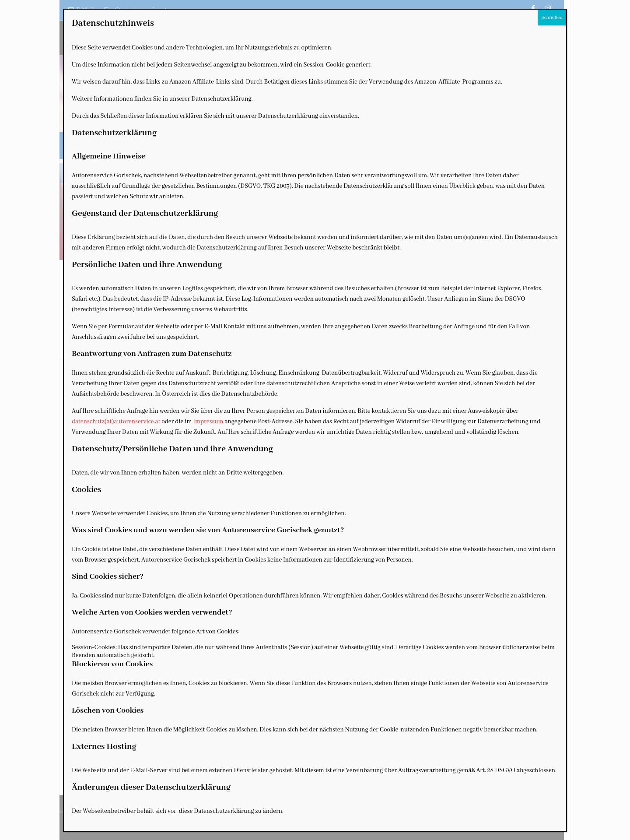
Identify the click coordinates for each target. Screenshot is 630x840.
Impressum (208, 422)
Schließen (552, 18)
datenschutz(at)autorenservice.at (116, 422)
